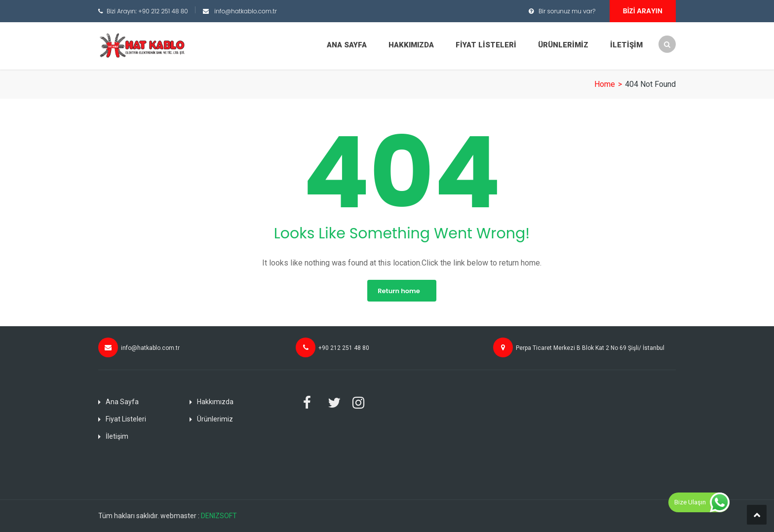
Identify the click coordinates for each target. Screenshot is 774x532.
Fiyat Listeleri (486, 45)
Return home (399, 291)
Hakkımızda (411, 45)
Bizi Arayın (643, 11)
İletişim (626, 45)
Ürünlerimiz (563, 45)
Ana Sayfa (347, 45)
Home (605, 84)
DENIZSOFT (219, 516)
